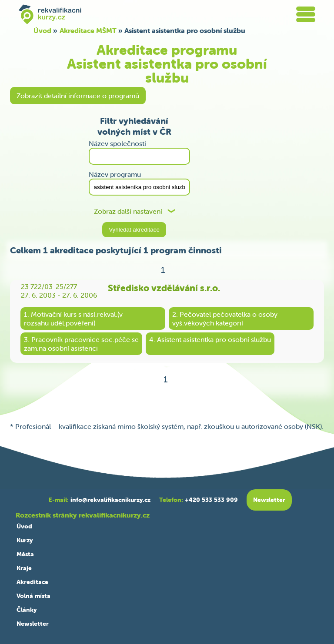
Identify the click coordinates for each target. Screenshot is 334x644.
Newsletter (33, 624)
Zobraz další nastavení (128, 211)
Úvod (42, 30)
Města (25, 554)
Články (27, 610)
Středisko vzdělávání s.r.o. (164, 288)
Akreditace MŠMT (88, 30)
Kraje (24, 568)
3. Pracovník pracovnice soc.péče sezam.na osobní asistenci (81, 344)
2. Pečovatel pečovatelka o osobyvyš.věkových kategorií (225, 319)
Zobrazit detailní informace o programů (78, 96)
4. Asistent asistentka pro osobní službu (210, 339)
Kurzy (25, 540)
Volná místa (33, 596)
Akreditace (32, 582)
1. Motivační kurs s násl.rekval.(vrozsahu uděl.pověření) (73, 319)
